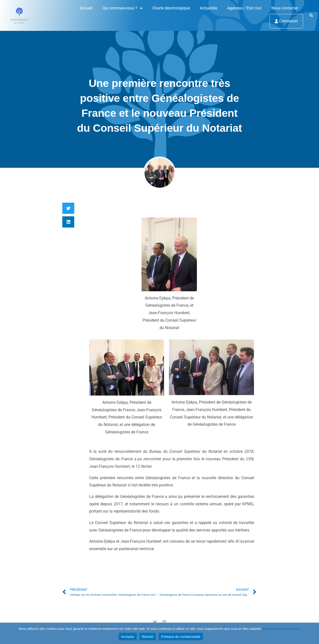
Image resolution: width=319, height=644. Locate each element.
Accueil (86, 8)
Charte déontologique (171, 8)
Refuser (148, 637)
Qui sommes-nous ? (122, 8)
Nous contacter (285, 8)
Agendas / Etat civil (244, 8)
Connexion (286, 21)
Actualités (209, 8)
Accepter (128, 637)
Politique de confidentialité (281, 629)
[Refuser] (313, 633)
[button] (311, 16)
